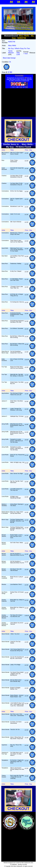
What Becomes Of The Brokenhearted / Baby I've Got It (17, 425)
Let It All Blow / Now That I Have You (17, 257)
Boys (3, 160)
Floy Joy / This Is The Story (16, 746)
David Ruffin (5, 248)
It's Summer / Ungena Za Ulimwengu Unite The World (17, 762)
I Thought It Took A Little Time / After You (17, 287)
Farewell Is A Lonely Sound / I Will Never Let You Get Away (16, 441)
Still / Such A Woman (16, 222)
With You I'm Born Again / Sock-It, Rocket (17, 153)
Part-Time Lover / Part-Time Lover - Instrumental (17, 715)
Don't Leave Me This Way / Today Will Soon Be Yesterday (17, 777)
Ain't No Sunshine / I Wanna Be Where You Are (17, 554)
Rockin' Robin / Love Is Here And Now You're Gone (16, 536)
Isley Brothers (5, 393)
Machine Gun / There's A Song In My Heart (17, 234)
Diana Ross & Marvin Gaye (5, 352)
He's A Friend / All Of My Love (17, 360)
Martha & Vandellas (4, 505)
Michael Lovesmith (4, 577)
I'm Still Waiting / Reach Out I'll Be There (16, 280)
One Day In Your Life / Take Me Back (16, 570)
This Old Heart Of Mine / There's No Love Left (17, 394)
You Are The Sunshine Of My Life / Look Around (17, 658)
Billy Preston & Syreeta (6, 153)
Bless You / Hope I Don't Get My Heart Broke (17, 513)
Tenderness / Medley (16, 264)
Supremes (4, 745)
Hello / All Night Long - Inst (17, 462)
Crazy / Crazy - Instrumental (14, 161)
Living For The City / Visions (16, 642)
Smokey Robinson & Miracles (5, 617)
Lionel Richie (5, 455)
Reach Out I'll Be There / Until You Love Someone (17, 368)
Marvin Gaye (5, 520)
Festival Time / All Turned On (17, 593)
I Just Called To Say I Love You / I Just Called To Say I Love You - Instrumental (17, 704)
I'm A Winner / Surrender (17, 328)
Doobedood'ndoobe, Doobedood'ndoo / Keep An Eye (17, 314)
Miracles (4, 584)
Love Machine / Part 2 (16, 584)
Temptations (5, 760)
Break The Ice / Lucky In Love (17, 577)
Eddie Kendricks (4, 360)
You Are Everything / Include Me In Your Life (16, 352)
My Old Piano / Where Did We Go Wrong (17, 337)
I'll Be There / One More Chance (17, 402)
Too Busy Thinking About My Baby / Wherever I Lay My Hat (17, 521)
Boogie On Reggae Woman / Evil (15, 688)
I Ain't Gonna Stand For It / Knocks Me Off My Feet (17, 650)
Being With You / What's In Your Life (17, 600)
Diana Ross (5, 264)
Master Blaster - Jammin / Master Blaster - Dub (17, 696)
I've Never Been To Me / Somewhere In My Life (17, 176)
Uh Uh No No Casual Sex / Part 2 (17, 169)
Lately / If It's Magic (15, 665)
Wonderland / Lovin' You (17, 206)
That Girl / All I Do (15, 730)
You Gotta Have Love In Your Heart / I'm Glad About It (17, 754)
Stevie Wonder (6, 634)
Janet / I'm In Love (15, 214)
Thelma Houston (4, 776)
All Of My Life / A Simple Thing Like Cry (17, 295)
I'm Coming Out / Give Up (17, 302)
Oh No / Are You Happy (16, 191)
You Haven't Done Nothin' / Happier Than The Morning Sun (17, 674)
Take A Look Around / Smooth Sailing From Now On (17, 769)
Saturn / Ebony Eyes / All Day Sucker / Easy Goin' (17, 738)
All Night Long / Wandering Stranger (16, 497)
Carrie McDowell (4, 169)
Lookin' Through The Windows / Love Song (16, 409)
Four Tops (4, 367)
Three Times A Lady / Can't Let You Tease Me (16, 241)
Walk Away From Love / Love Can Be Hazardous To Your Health (17, 250)
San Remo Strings (4, 593)
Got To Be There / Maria (17, 543)
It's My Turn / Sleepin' (16, 271)
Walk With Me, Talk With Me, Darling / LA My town (17, 375)
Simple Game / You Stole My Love (17, 383)
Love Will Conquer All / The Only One (16, 490)
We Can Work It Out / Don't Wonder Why (16, 681)
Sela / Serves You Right (16, 474)
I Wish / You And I (15, 634)
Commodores (5, 191)
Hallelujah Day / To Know (17, 416)
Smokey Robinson (4, 600)
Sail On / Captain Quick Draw (16, 199)
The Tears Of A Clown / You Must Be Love (16, 616)
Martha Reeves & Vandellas (6, 513)
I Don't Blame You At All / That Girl (17, 624)
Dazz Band (5, 256)
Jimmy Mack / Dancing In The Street (17, 505)
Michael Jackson (4, 536)
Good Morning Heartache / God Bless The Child (17, 321)
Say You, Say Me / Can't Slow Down (17, 482)
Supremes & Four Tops (5, 753)
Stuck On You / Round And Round (17, 455)
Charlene (4, 176)
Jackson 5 (4, 401)
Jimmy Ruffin (5, 424)
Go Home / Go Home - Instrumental (16, 723)
